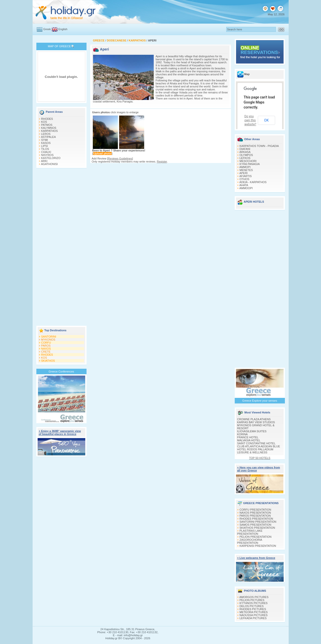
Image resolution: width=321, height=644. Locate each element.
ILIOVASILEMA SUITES (252, 431)
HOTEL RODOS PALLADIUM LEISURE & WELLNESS (255, 451)
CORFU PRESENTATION (255, 510)
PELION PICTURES (252, 600)
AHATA (244, 185)
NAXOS (46, 349)
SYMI (45, 140)
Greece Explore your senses (260, 401)
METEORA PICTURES (254, 612)
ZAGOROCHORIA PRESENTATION (250, 541)
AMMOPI (245, 167)
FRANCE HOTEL (248, 437)
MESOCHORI (248, 161)
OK (266, 120)
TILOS (45, 149)
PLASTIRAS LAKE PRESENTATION (250, 532)
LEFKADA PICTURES (253, 618)
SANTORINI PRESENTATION (258, 522)
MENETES (246, 170)
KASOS (46, 143)
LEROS (46, 134)
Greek (47, 29)
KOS (44, 122)
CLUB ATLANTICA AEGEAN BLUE (259, 446)
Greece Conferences (61, 371)
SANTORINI (49, 337)
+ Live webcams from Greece (256, 558)
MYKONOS (48, 340)
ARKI (44, 161)
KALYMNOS (49, 128)
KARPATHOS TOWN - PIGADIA (259, 146)
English (63, 29)
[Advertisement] (61, 247)
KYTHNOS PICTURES (254, 603)
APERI (243, 173)
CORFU (46, 343)
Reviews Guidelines (120, 158)
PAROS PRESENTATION (255, 516)
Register (162, 162)
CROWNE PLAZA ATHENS (254, 419)
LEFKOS (245, 158)
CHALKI (46, 152)
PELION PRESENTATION (255, 537)
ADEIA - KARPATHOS (253, 182)
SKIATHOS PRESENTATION (257, 528)
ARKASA (245, 152)
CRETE (46, 352)
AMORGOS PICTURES (254, 597)
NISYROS (47, 155)
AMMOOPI (246, 188)
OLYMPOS (246, 155)
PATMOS (47, 125)
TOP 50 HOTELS (260, 458)
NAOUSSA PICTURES (254, 615)
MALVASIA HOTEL (249, 440)
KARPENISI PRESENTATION (258, 546)
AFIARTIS (245, 176)
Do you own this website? (250, 120)
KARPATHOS (49, 131)
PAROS (46, 346)
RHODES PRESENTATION (256, 519)
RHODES (47, 119)
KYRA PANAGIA (250, 164)
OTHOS (244, 179)
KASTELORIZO (51, 158)
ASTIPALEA (48, 137)
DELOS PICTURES (252, 606)
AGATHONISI (49, 164)
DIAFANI (245, 149)
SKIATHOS (48, 361)
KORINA (243, 434)
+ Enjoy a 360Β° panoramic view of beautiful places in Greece (60, 433)
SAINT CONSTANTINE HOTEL (256, 443)
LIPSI (45, 146)
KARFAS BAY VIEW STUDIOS (256, 422)
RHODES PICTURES (253, 609)
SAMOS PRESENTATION (255, 525)
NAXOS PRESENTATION (255, 513)
